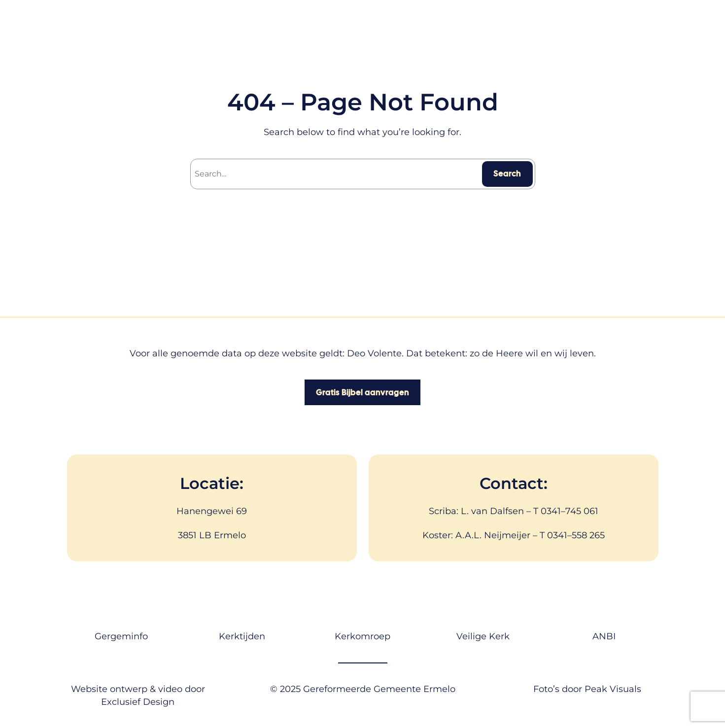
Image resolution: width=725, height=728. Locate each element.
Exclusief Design (138, 702)
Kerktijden (242, 636)
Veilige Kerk (483, 636)
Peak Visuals (613, 689)
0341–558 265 (576, 535)
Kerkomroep (362, 636)
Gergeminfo (121, 636)
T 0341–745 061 (566, 511)
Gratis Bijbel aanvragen (362, 393)
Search (507, 174)
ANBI (604, 636)
